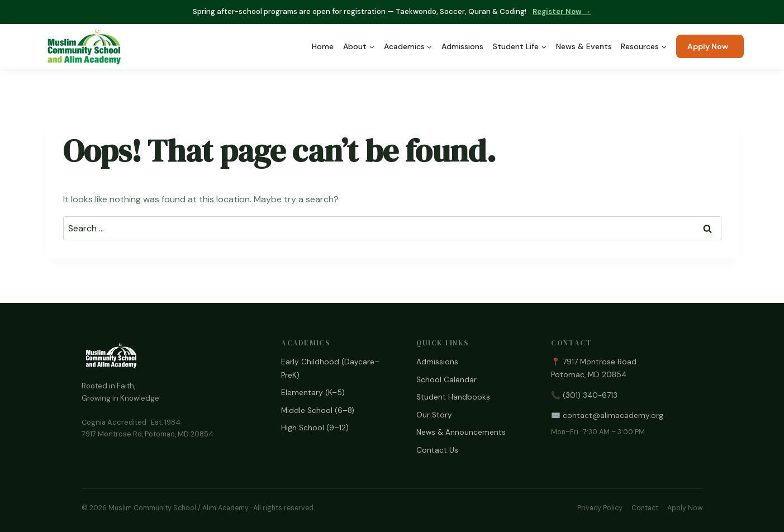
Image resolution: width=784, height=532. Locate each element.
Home (323, 46)
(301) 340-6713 (590, 395)
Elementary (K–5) (313, 393)
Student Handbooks (453, 397)
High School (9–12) (315, 428)
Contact (645, 508)
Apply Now (708, 46)
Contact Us (437, 450)
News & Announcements (461, 432)
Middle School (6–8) (318, 410)
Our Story (434, 415)
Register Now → (562, 11)
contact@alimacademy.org (613, 415)
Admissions (462, 46)
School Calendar (446, 380)
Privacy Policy (600, 508)
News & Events (584, 46)
